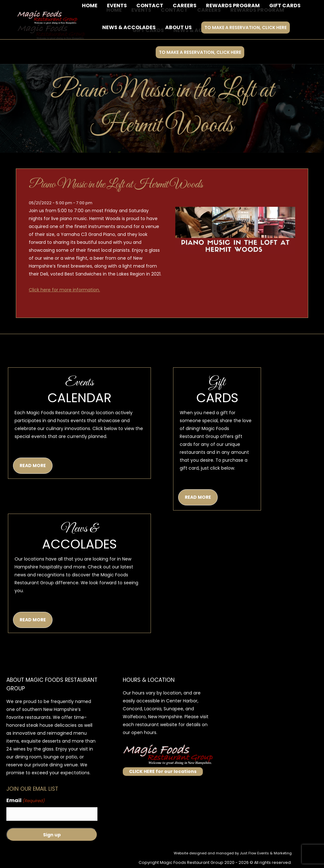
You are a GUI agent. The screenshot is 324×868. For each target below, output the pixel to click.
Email (25, 801)
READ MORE (33, 466)
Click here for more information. (64, 290)
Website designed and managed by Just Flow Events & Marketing (233, 853)
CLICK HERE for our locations (163, 771)
